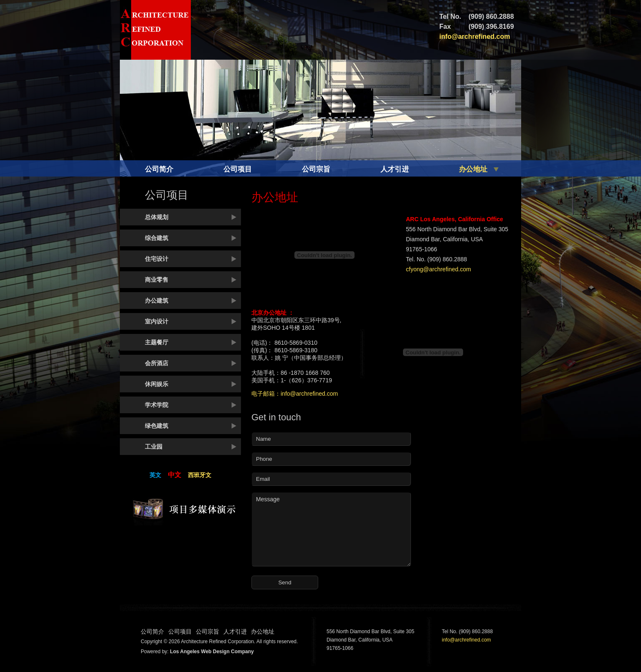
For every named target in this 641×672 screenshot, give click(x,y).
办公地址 (473, 169)
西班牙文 (200, 475)
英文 (155, 475)
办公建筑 (157, 301)
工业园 (154, 447)
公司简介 (159, 169)
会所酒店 (157, 363)
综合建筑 (157, 238)
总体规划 (157, 217)
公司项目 (238, 169)
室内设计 (157, 321)
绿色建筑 (157, 426)
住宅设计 (157, 259)
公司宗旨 (316, 169)
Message (331, 529)
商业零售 (157, 280)
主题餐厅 (157, 342)
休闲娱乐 (157, 384)
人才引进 (395, 169)
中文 (175, 475)
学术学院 (157, 405)
